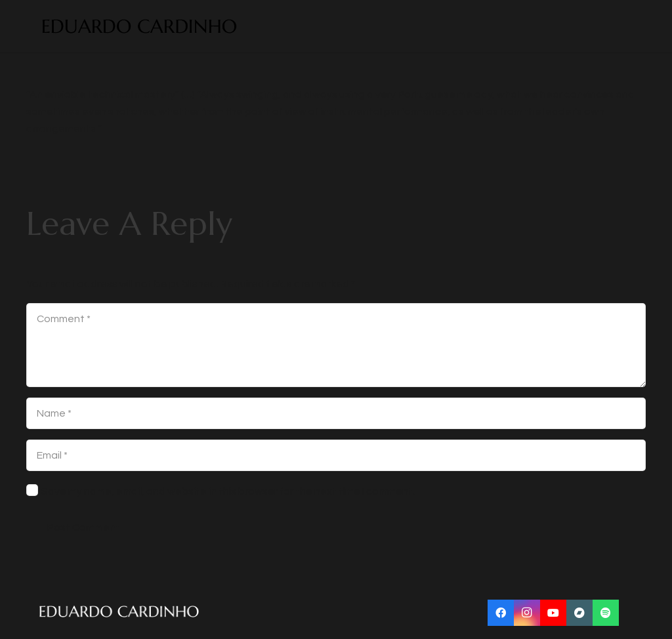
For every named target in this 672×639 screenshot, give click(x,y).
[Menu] (634, 26)
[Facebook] (501, 613)
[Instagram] (527, 613)
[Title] (579, 613)
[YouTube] (553, 613)
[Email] (336, 455)
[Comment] (336, 345)
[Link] (139, 27)
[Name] (336, 413)
